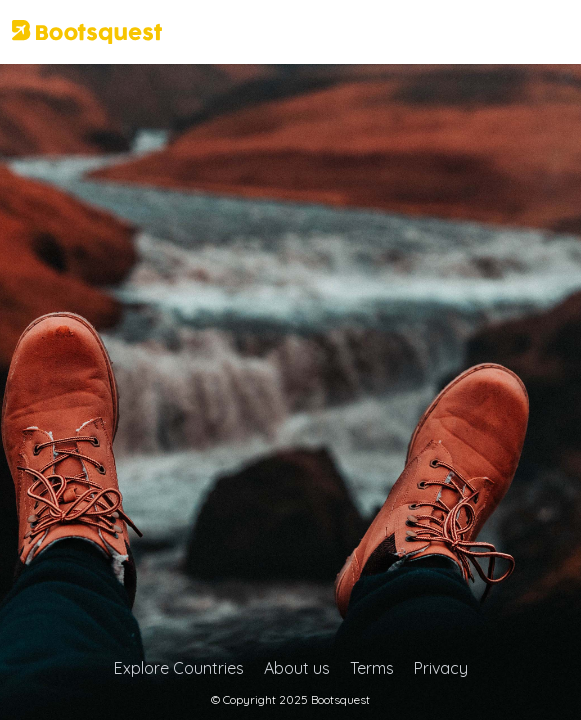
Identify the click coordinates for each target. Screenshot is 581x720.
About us (297, 668)
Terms (372, 668)
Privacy (441, 668)
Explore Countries (179, 668)
